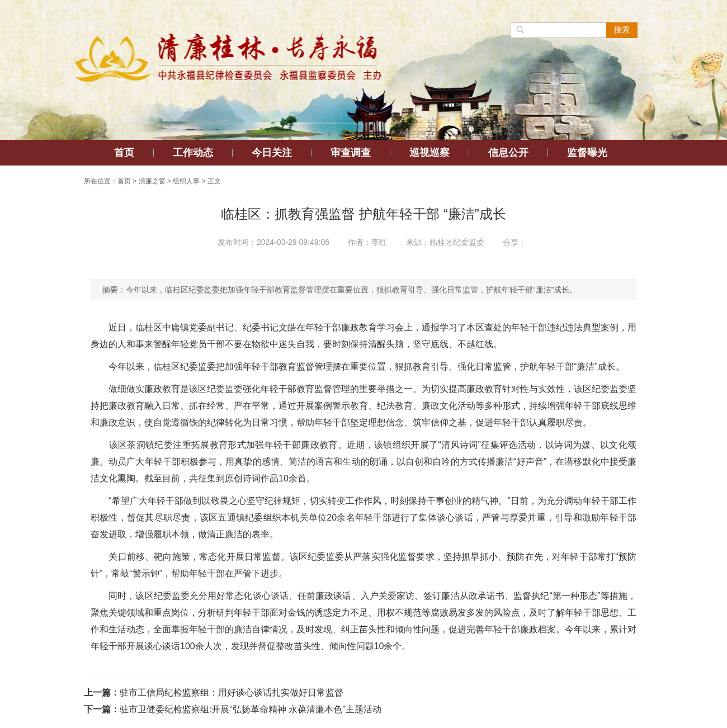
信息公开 (508, 153)
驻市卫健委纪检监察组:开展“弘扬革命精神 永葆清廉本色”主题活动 (251, 709)
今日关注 (272, 153)
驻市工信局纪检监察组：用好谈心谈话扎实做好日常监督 (232, 692)
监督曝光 (587, 153)
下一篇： (102, 709)
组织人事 (186, 181)
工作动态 (193, 153)
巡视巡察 (429, 153)
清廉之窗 (152, 181)
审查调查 (351, 153)
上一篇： (102, 692)
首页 (124, 153)
